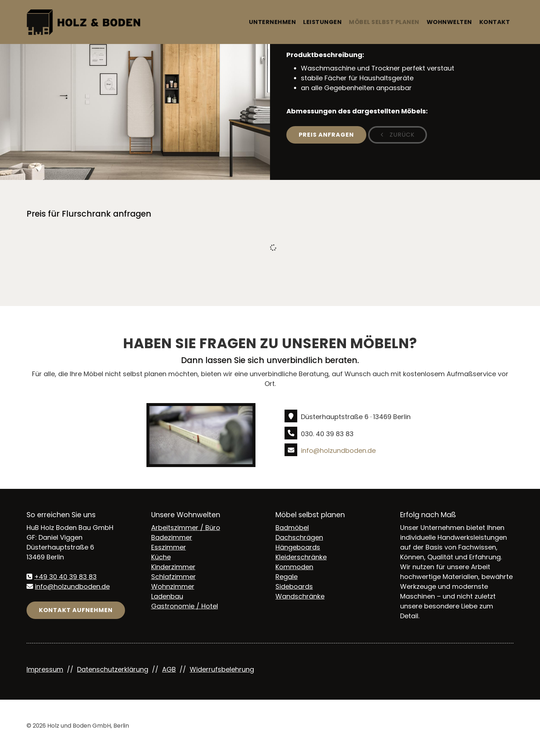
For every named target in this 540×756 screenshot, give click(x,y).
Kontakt (495, 22)
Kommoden (294, 567)
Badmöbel (292, 528)
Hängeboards (298, 547)
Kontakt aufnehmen (76, 610)
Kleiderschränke (301, 557)
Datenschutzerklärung (113, 669)
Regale (287, 577)
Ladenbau (167, 596)
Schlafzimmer (174, 577)
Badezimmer (172, 537)
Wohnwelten (449, 22)
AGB (169, 669)
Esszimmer (169, 547)
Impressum (45, 669)
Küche (161, 557)
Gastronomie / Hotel (185, 606)
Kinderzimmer (173, 567)
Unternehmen (273, 22)
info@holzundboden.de (338, 451)
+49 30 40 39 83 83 (65, 577)
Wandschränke (300, 596)
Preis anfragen (326, 135)
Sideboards (294, 586)
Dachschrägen (299, 537)
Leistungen (322, 22)
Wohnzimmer (173, 586)
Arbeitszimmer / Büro (186, 528)
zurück (401, 135)
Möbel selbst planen (384, 22)
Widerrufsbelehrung (222, 669)
